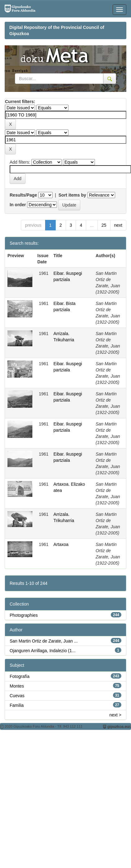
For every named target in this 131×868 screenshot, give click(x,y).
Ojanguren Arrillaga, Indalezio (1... (43, 651)
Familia (17, 705)
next (118, 225)
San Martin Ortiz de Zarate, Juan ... (44, 641)
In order (18, 205)
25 (104, 225)
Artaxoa (61, 544)
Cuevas (17, 696)
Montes (17, 686)
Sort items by (72, 195)
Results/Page (23, 195)
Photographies (24, 615)
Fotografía (20, 676)
